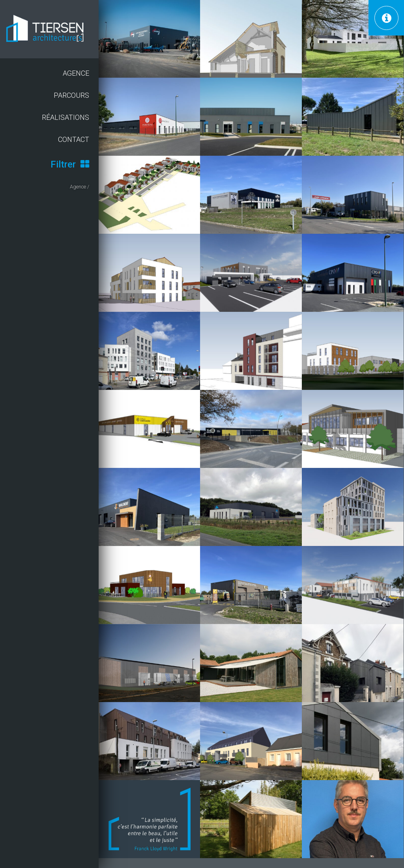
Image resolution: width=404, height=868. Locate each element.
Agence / (79, 187)
